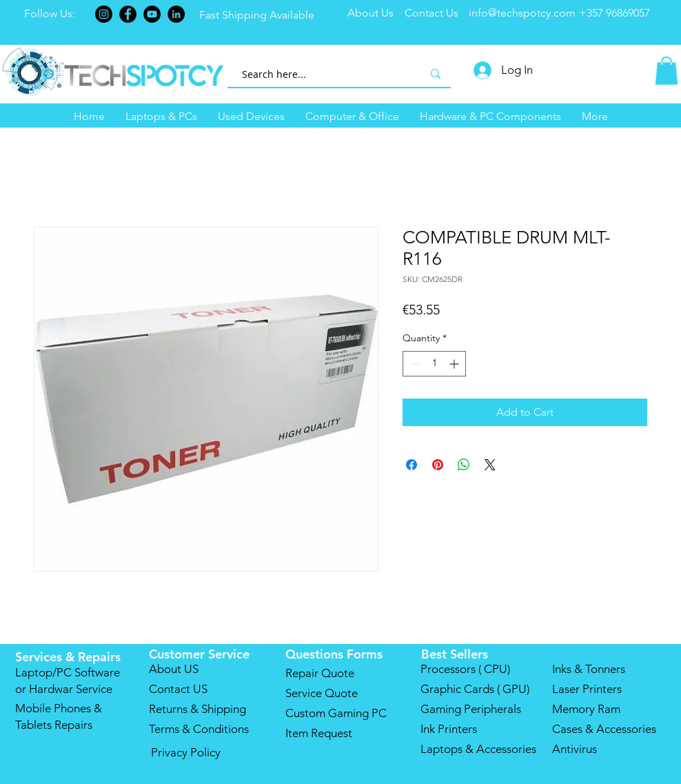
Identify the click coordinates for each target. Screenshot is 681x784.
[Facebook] (128, 14)
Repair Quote (320, 673)
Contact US (178, 689)
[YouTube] (152, 14)
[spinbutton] (434, 364)
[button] (161, 117)
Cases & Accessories (604, 729)
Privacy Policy (186, 752)
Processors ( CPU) (465, 669)
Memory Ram (586, 709)
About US (174, 669)
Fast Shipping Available (258, 15)
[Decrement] (413, 364)
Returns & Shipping (197, 709)
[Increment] (455, 364)
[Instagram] (104, 14)
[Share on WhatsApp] (464, 465)
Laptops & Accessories (478, 749)
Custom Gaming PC (336, 713)
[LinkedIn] (176, 14)
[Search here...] (317, 74)
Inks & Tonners (589, 669)
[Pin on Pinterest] (438, 465)
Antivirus (575, 749)
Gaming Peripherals (471, 709)
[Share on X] (490, 465)
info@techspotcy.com (522, 13)
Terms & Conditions (199, 729)
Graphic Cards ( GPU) (475, 689)
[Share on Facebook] (411, 465)
